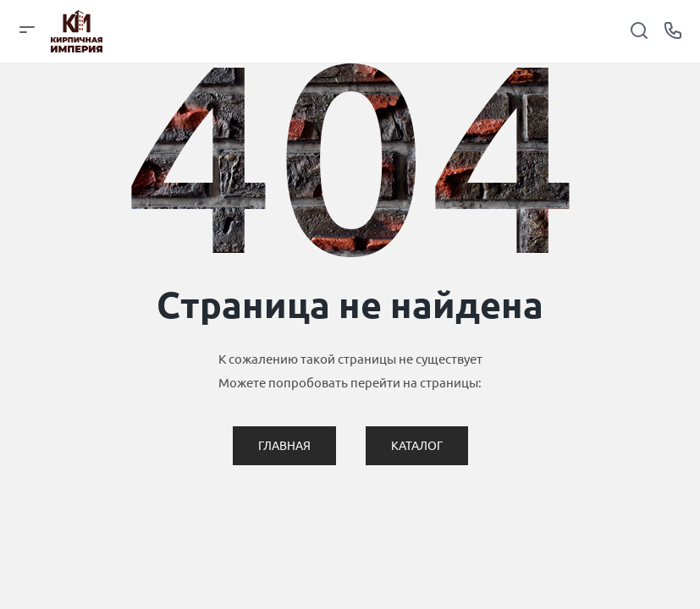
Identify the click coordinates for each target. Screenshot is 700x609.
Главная (284, 446)
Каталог (417, 446)
